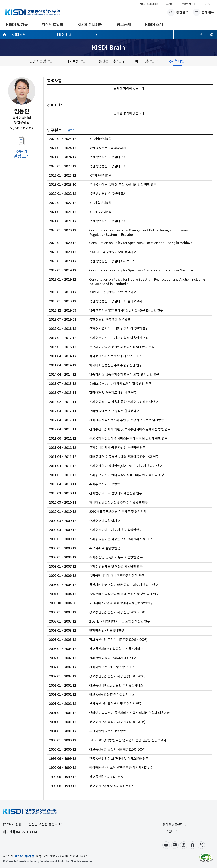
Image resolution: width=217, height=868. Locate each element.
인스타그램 (184, 845)
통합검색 (178, 12)
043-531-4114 (27, 832)
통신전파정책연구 (112, 61)
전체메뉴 (203, 12)
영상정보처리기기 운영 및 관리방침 (69, 856)
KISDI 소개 (154, 25)
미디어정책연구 (146, 61)
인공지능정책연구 (43, 61)
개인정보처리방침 (25, 856)
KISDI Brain (65, 35)
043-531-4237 (24, 128)
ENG (208, 4)
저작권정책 (42, 856)
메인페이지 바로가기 (4, 34)
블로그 (175, 845)
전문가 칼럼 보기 (22, 154)
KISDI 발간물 (17, 25)
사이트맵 (8, 856)
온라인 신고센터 (175, 825)
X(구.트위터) (201, 845)
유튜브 (166, 845)
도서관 (170, 4)
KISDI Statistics (149, 4)
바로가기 (72, 131)
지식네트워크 (52, 25)
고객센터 (171, 832)
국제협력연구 (178, 61)
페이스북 (192, 845)
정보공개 (124, 25)
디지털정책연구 (77, 61)
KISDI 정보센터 (90, 25)
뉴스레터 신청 (189, 4)
